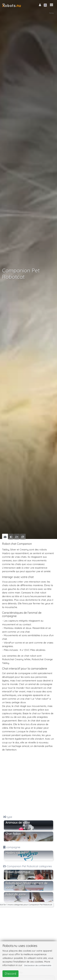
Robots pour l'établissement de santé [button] (26, 885)
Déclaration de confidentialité (38, 965)
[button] (51, 5)
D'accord (10, 974)
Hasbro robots (15, 853)
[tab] (5, 537)
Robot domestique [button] (18, 872)
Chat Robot (13, 834)
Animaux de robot (18, 823)
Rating (51, 13)
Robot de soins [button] (16, 894)
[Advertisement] (28, 783)
